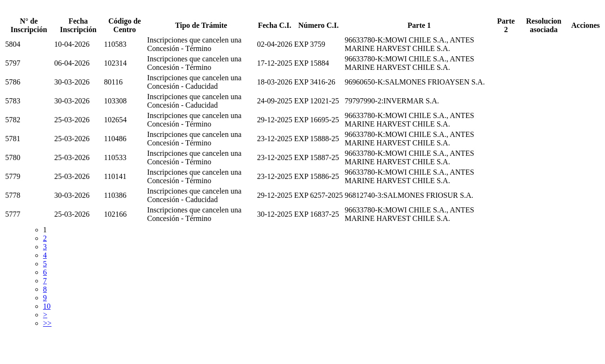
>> (47, 323)
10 (47, 306)
